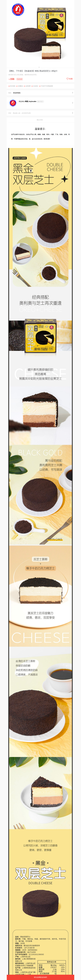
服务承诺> (40, 102)
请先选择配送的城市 (40, 977)
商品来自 (28, 101)
